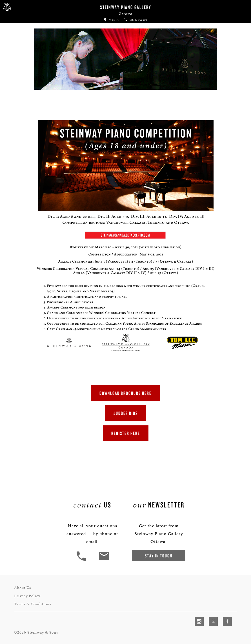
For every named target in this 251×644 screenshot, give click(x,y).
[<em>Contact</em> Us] (104, 560)
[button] (243, 7)
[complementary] (210, 613)
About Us (23, 588)
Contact (136, 20)
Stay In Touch (159, 556)
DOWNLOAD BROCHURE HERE (125, 393)
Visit (112, 20)
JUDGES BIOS (126, 413)
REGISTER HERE (126, 433)
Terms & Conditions (33, 604)
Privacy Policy (27, 596)
